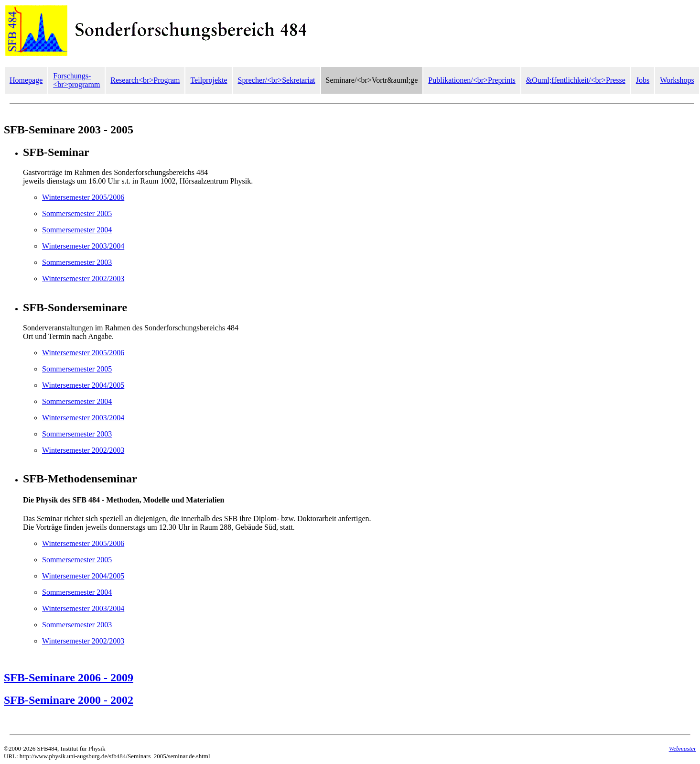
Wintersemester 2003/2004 (83, 246)
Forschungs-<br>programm (76, 80)
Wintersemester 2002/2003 (83, 278)
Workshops (677, 80)
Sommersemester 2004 (77, 230)
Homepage (26, 80)
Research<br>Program (145, 80)
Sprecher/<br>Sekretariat (277, 80)
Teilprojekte (209, 80)
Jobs (643, 80)
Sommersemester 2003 (77, 262)
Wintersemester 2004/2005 (83, 385)
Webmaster (683, 748)
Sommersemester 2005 (77, 213)
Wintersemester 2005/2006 (83, 197)
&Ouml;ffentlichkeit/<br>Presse (576, 80)
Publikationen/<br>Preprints (472, 80)
